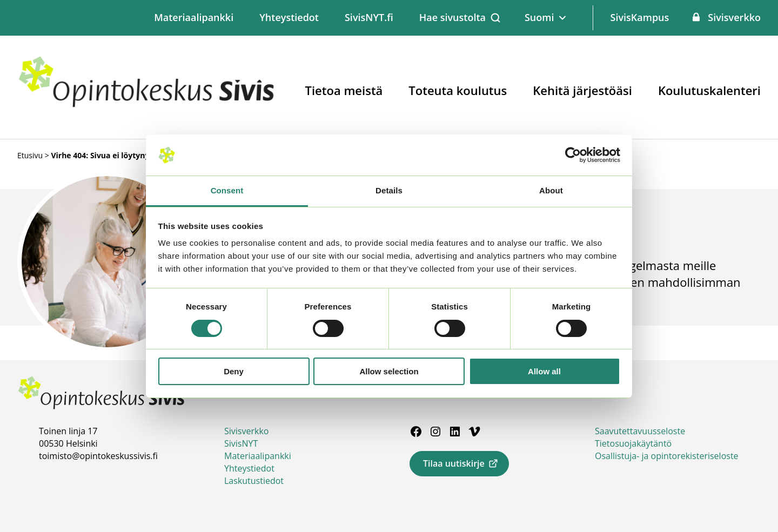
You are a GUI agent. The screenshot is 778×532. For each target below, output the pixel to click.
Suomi (539, 17)
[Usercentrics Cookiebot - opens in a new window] (573, 155)
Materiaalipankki (194, 17)
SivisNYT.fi (369, 17)
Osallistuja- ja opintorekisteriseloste (667, 456)
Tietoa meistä (344, 90)
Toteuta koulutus (458, 90)
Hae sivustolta (452, 17)
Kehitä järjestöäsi (582, 90)
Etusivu (30, 155)
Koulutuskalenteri (709, 90)
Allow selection (389, 371)
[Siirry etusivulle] (147, 105)
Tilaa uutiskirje (454, 463)
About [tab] (551, 190)
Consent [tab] (227, 190)
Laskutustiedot (254, 481)
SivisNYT (241, 443)
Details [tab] (389, 190)
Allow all (544, 371)
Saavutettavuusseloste (640, 431)
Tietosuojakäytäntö (633, 443)
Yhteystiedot (289, 17)
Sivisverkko (734, 17)
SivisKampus (639, 17)
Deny (234, 371)
